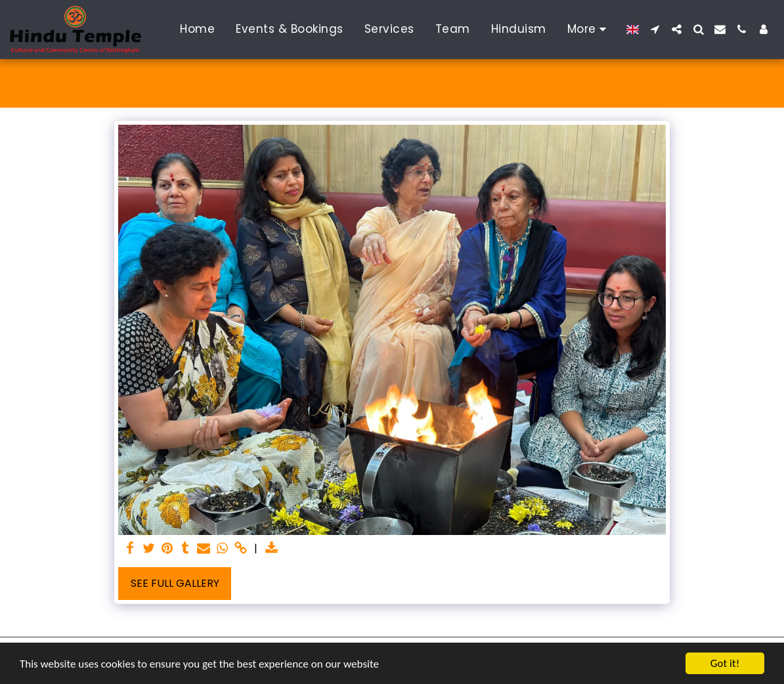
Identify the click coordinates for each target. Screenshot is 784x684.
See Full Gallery (175, 583)
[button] (655, 29)
